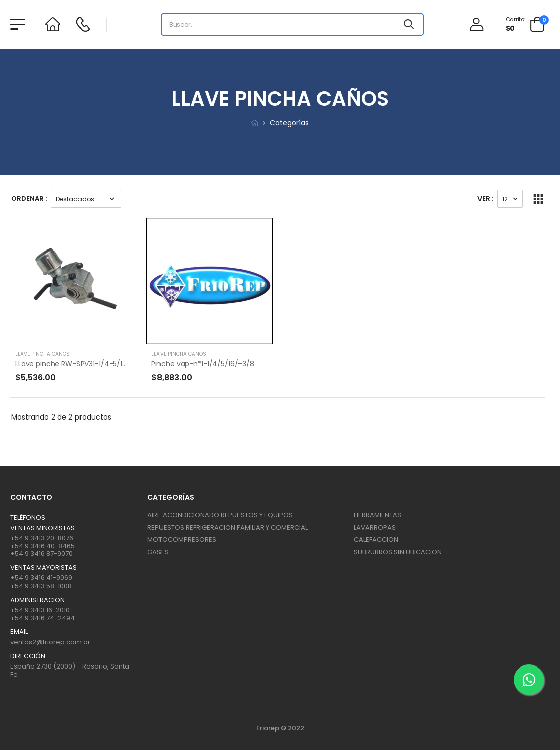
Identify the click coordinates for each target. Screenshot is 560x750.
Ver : (485, 198)
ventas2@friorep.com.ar (50, 642)
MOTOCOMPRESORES (182, 539)
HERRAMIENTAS (378, 515)
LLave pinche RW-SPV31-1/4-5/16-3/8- (81, 364)
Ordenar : (29, 198)
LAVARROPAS (375, 527)
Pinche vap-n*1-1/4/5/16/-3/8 (203, 364)
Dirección (28, 656)
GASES (158, 552)
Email (19, 632)
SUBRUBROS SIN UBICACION (398, 552)
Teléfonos (28, 518)
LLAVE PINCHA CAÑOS (43, 354)
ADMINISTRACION (37, 600)
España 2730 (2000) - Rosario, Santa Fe (70, 670)
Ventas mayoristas (44, 568)
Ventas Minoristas (43, 528)
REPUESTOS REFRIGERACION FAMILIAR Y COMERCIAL (228, 527)
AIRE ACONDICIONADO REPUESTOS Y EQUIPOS (220, 515)
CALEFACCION (376, 539)
